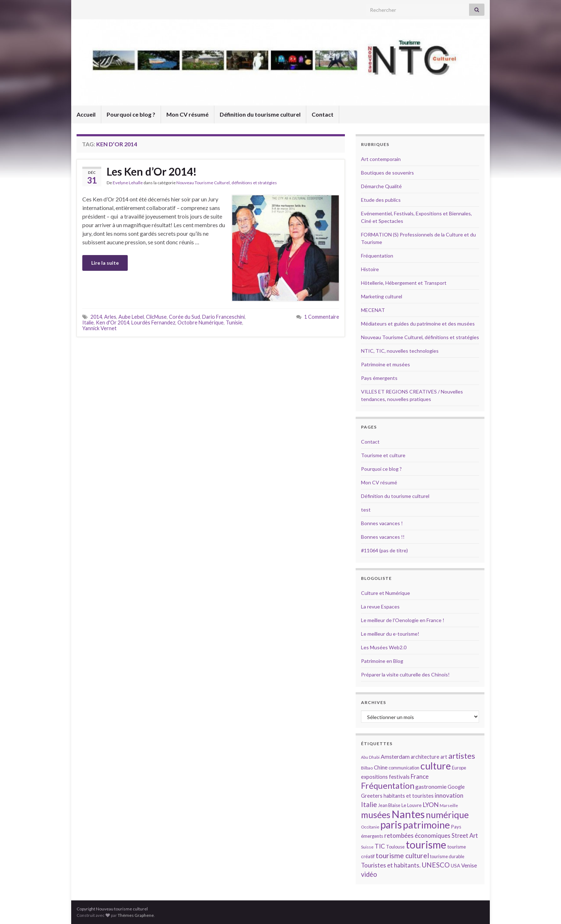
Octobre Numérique (201, 322)
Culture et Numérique (386, 593)
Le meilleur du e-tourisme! (390, 634)
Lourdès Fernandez (153, 322)
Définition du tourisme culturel (260, 114)
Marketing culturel (382, 296)
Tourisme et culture (383, 455)
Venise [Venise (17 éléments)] (469, 865)
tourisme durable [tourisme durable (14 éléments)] (447, 856)
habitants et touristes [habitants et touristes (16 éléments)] (409, 796)
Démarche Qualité (381, 186)
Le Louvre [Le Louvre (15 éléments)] (411, 805)
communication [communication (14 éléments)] (404, 768)
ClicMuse (156, 317)
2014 (96, 317)
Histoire (370, 269)
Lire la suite (105, 263)
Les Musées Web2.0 (384, 647)
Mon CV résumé (187, 114)
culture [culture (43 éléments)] (436, 766)
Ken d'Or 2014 (113, 322)
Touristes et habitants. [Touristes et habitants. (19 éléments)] (391, 865)
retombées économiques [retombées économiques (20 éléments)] (417, 835)
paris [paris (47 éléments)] (391, 825)
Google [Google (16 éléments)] (456, 787)
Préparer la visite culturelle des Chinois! (405, 674)
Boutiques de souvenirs (387, 173)
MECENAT (373, 310)
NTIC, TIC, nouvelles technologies (400, 351)
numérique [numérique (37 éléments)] (447, 815)
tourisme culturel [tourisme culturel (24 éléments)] (402, 855)
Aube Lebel (131, 317)
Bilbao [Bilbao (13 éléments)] (367, 768)
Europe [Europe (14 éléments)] (459, 768)
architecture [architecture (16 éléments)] (425, 757)
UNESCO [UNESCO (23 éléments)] (436, 865)
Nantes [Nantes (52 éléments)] (408, 814)
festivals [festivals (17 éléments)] (399, 777)
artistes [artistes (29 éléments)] (462, 756)
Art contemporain (381, 159)
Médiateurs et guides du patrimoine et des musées (418, 324)
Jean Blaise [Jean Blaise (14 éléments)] (389, 805)
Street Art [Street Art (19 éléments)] (465, 836)
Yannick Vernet (99, 328)
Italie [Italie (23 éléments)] (369, 804)
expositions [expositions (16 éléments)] (374, 777)
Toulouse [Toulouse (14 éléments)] (395, 847)
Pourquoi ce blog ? (131, 114)
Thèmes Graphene (136, 915)
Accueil (86, 114)
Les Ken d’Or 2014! (152, 171)
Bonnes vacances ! (382, 523)
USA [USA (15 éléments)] (455, 866)
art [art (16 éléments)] (444, 757)
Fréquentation (377, 256)
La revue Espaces (380, 607)
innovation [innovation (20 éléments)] (449, 795)
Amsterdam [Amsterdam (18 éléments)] (395, 756)
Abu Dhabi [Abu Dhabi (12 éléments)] (370, 757)
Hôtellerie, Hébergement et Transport (404, 283)
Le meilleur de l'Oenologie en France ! (403, 620)
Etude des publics (381, 200)
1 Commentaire (322, 317)
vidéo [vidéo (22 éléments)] (369, 874)
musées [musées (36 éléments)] (376, 815)
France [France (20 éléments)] (420, 776)
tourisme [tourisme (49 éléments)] (426, 845)
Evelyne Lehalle (128, 183)
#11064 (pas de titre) (384, 550)
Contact (323, 114)
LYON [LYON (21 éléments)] (431, 805)
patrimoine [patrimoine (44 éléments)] (426, 825)
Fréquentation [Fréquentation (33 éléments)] (388, 786)
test (366, 510)
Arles (110, 317)
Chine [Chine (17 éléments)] (381, 767)
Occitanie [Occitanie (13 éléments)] (370, 827)
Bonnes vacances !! (383, 537)
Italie (88, 322)
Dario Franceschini (223, 317)
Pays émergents (379, 378)
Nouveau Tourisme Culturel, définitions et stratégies (227, 183)
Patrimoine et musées (386, 364)
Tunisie (234, 322)
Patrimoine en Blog (382, 661)
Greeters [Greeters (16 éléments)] (372, 796)
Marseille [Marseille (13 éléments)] (449, 805)
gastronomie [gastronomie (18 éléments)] (431, 786)
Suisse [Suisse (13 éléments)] (367, 847)
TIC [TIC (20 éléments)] (380, 846)
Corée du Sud (184, 317)
